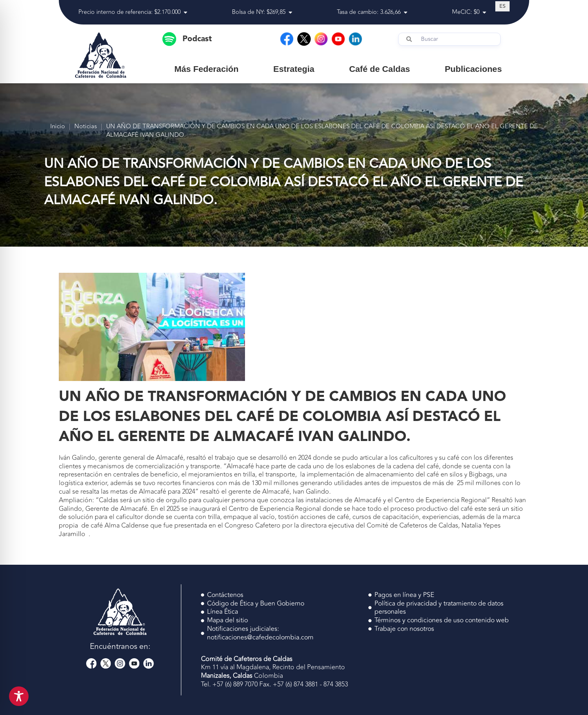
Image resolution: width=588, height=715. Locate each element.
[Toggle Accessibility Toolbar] (19, 696)
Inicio (58, 127)
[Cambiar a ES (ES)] (502, 6)
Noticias (86, 127)
